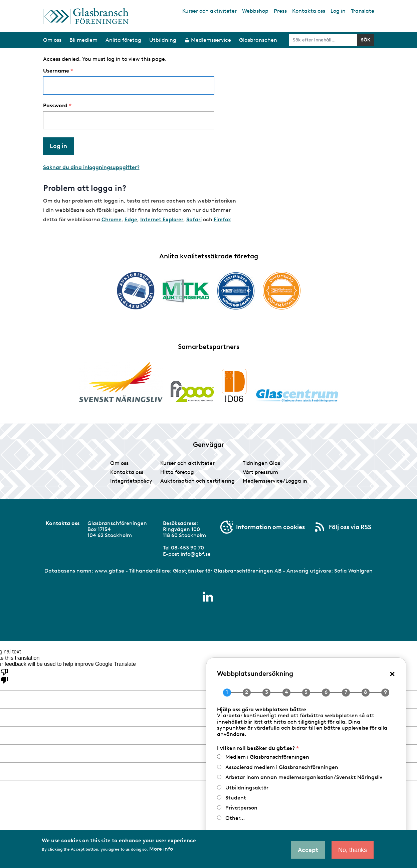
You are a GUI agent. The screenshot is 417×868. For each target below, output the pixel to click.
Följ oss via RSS (350, 527)
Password (55, 106)
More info (161, 849)
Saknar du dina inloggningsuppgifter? (91, 167)
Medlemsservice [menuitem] (211, 40)
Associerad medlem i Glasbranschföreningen (282, 767)
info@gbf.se (196, 554)
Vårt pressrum (260, 472)
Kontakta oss (309, 11)
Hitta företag (177, 472)
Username (56, 71)
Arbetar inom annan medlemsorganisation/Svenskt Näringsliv (304, 777)
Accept (308, 850)
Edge (131, 219)
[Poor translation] (4, 675)
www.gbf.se (109, 571)
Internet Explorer (162, 219)
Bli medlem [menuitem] (83, 40)
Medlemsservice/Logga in (275, 481)
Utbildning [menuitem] (163, 40)
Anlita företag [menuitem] (123, 40)
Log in (338, 11)
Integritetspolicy (131, 481)
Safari (194, 219)
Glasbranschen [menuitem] (258, 40)
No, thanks (353, 850)
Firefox (222, 219)
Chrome (112, 219)
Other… (235, 818)
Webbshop (255, 11)
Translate (363, 11)
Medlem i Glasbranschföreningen (267, 757)
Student (236, 798)
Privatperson (241, 808)
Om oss (119, 463)
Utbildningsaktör (247, 788)
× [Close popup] (392, 673)
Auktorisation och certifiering (197, 481)
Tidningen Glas (261, 463)
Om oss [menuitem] (52, 40)
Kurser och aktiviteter (210, 11)
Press (280, 11)
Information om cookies (270, 527)
